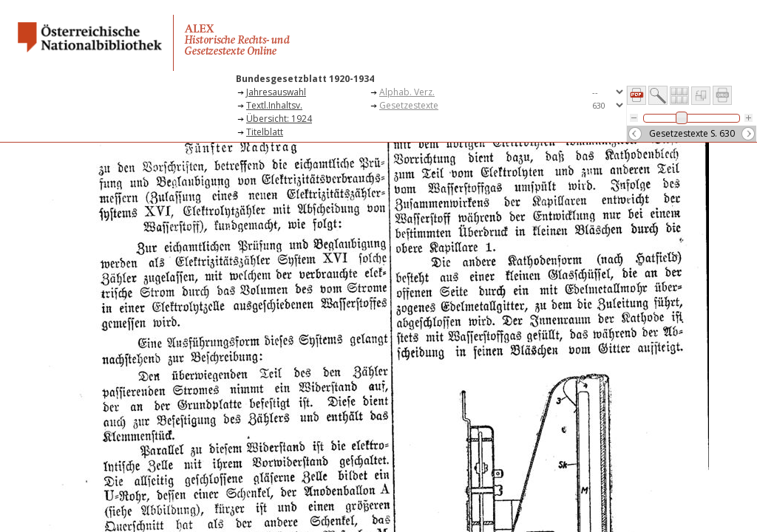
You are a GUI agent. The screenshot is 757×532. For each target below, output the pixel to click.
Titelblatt (265, 132)
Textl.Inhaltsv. (274, 105)
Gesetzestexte (409, 105)
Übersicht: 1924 (279, 119)
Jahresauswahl (276, 92)
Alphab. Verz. (407, 92)
